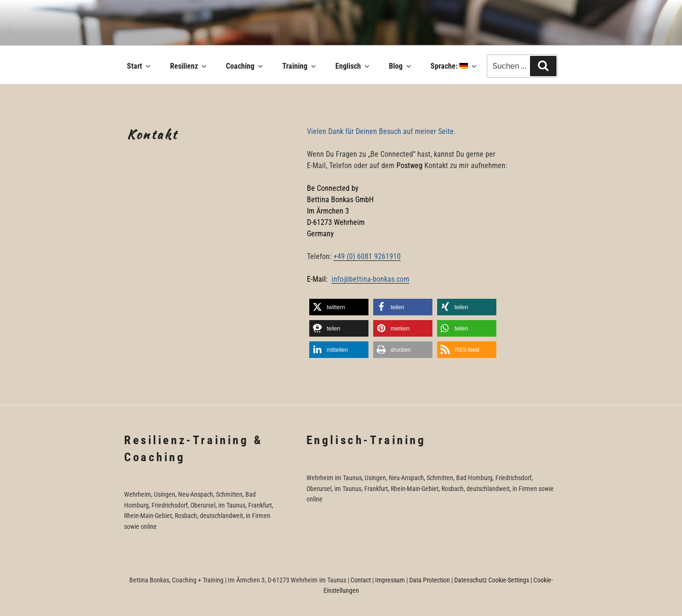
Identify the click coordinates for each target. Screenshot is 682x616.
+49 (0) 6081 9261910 (367, 256)
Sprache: (454, 66)
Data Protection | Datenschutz (448, 580)
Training (300, 66)
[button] (339, 307)
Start (139, 66)
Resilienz (189, 66)
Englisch (353, 66)
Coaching (245, 66)
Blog (401, 66)
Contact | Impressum (378, 580)
